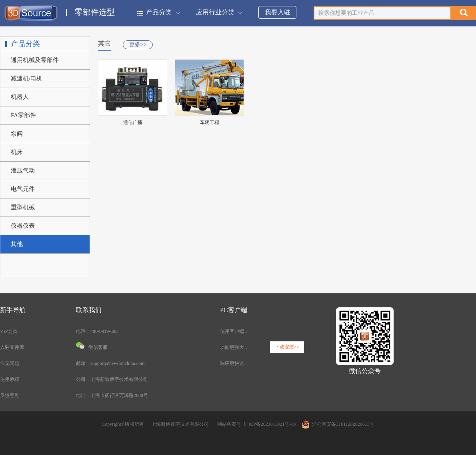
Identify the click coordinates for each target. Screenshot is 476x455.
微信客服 (92, 347)
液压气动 (23, 170)
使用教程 (10, 379)
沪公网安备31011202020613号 (338, 424)
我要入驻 (278, 12)
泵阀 (17, 134)
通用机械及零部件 (35, 60)
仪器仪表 (23, 226)
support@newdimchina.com (117, 363)
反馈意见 (10, 395)
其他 (17, 244)
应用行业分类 (218, 12)
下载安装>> (287, 347)
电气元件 (23, 189)
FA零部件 (23, 115)
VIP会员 (9, 331)
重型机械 (23, 207)
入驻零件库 (12, 347)
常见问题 (10, 363)
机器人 (20, 97)
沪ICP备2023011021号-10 (270, 424)
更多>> (138, 45)
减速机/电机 (27, 78)
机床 (17, 152)
